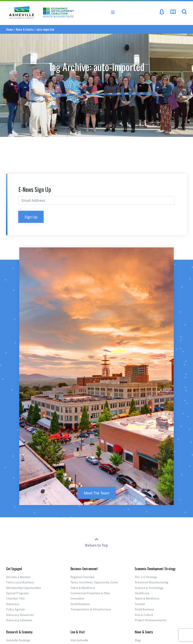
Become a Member (19, 577)
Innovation (77, 598)
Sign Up (31, 217)
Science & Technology (149, 588)
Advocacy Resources (20, 615)
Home (10, 29)
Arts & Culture (144, 615)
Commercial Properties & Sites (90, 593)
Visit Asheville (79, 640)
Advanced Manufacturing (152, 582)
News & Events (25, 29)
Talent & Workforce (83, 588)
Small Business (80, 604)
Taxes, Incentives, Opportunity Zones (94, 582)
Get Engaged (14, 569)
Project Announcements (151, 620)
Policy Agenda (15, 609)
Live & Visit (78, 632)
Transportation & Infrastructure (91, 609)
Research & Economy (19, 632)
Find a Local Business (20, 582)
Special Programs (18, 593)
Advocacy (13, 604)
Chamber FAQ (15, 598)
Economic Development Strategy (155, 569)
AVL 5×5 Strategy (146, 577)
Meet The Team (97, 493)
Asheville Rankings (18, 640)
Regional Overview (83, 577)
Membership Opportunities (24, 588)
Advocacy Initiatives (19, 620)
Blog (138, 640)
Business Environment (84, 569)
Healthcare (142, 593)
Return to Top (96, 542)
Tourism (140, 604)
